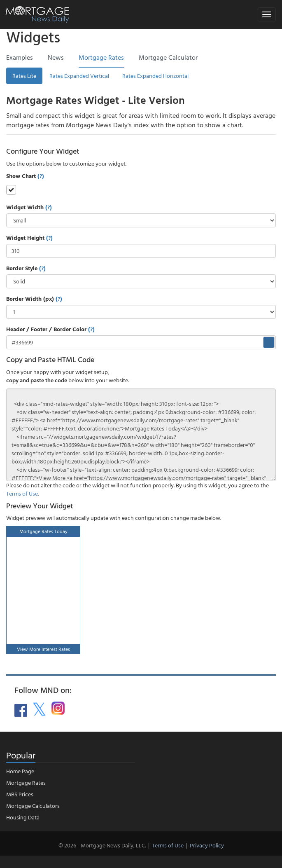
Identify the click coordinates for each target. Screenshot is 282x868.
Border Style (26, 268)
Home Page (20, 771)
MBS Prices (20, 794)
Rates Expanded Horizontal (155, 76)
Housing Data (23, 817)
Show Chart (25, 176)
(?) (41, 176)
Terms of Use (22, 493)
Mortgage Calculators (33, 806)
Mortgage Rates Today (43, 531)
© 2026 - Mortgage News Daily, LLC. (102, 845)
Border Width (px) (34, 299)
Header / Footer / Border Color (50, 329)
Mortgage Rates (26, 783)
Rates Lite (24, 76)
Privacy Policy (207, 845)
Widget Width (29, 207)
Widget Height (29, 238)
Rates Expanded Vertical (79, 76)
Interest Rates (56, 649)
